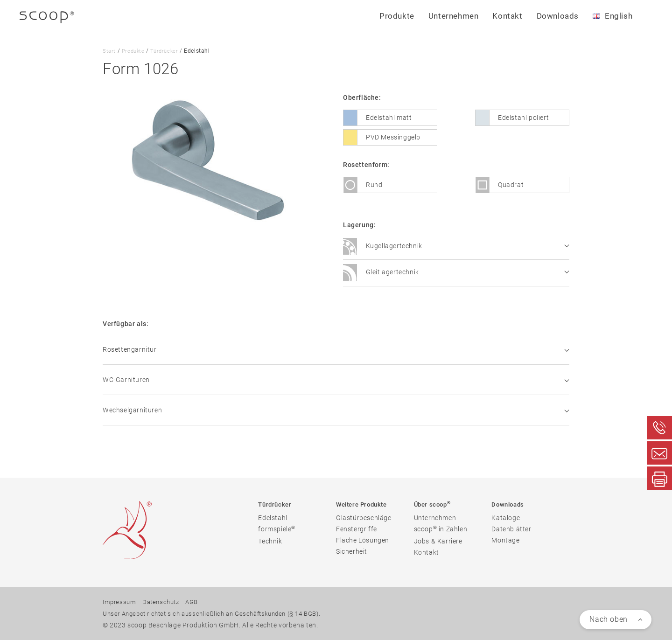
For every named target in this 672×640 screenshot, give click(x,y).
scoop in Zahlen (441, 530)
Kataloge (506, 519)
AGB (197, 603)
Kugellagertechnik (456, 247)
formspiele (277, 530)
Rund (374, 185)
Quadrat (511, 185)
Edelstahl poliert (523, 118)
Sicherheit (352, 552)
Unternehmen (435, 519)
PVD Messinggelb (393, 137)
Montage (505, 541)
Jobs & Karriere (438, 542)
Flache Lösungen (363, 541)
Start (109, 51)
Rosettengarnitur (336, 349)
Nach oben (608, 619)
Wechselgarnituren (336, 410)
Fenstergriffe (357, 530)
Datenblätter (511, 530)
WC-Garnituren (336, 380)
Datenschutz (164, 603)
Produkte (134, 51)
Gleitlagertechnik (456, 273)
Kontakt (507, 16)
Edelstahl (273, 519)
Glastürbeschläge (364, 519)
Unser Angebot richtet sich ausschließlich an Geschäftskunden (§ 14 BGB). (220, 614)
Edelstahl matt (389, 118)
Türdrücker (167, 51)
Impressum (120, 603)
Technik (270, 542)
